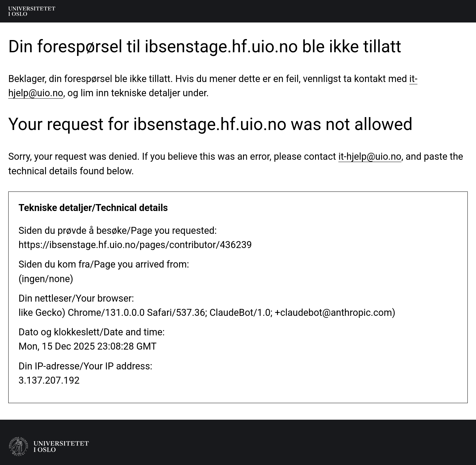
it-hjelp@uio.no (370, 156)
